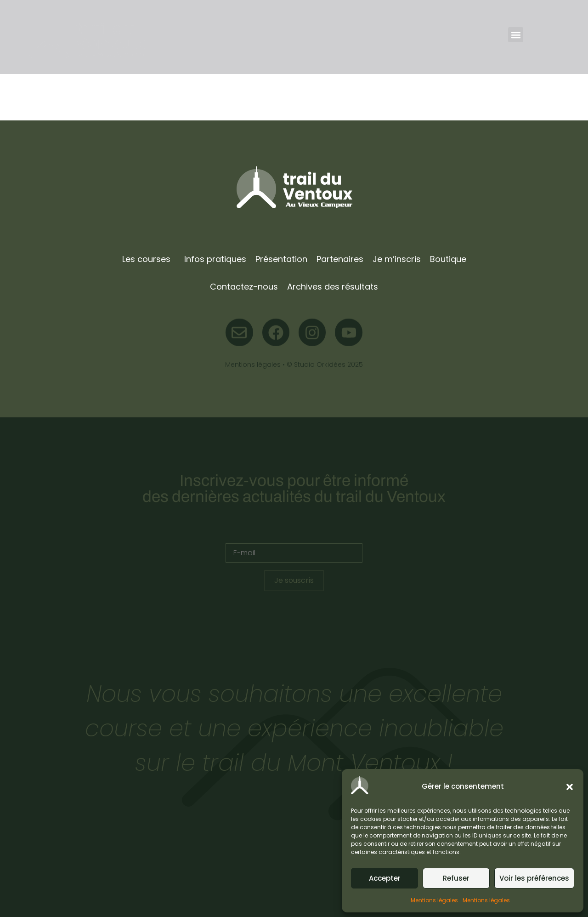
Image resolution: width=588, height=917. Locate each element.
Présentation (281, 259)
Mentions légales (434, 900)
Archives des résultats (333, 287)
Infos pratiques (215, 259)
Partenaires (340, 259)
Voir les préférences (534, 878)
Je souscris (294, 580)
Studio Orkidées (320, 365)
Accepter (385, 878)
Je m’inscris (397, 259)
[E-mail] (294, 553)
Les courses (146, 259)
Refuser (456, 878)
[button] (570, 787)
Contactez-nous (244, 287)
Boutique (448, 259)
